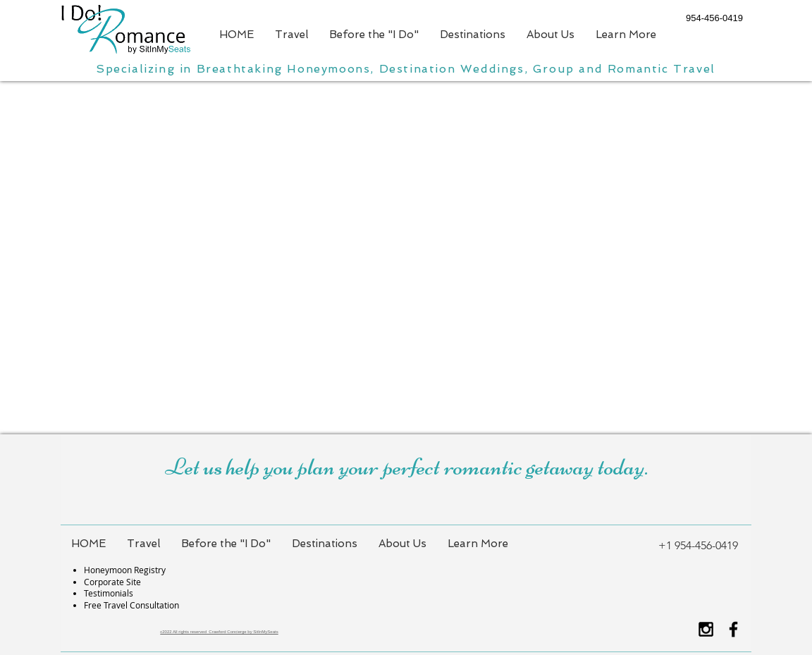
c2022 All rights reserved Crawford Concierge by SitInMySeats (219, 632)
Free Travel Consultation (131, 605)
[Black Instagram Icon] (706, 629)
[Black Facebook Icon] (733, 629)
